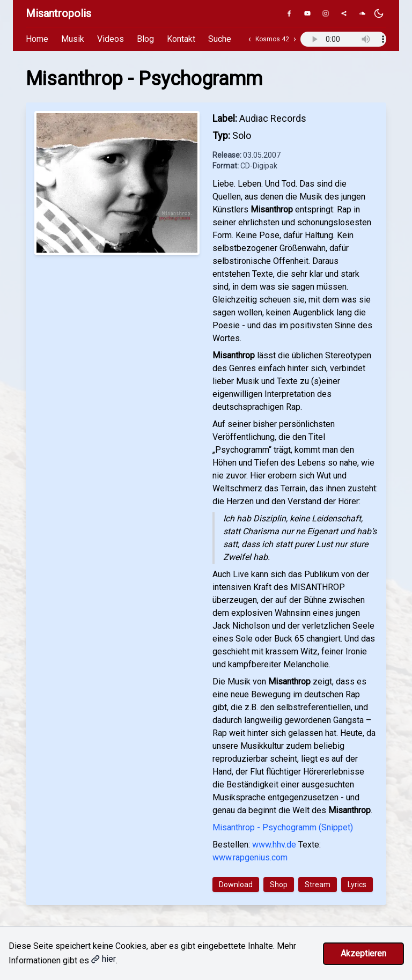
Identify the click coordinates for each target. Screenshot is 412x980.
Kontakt (181, 39)
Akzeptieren (363, 953)
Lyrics (357, 885)
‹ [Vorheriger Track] (250, 39)
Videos (111, 39)
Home (37, 39)
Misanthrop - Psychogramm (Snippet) (283, 827)
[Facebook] (289, 13)
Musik (73, 39)
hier (104, 959)
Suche (220, 39)
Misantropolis (58, 13)
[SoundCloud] (362, 13)
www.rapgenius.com (250, 857)
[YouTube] (307, 13)
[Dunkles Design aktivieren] (379, 13)
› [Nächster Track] (295, 39)
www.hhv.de (274, 845)
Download (236, 885)
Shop (279, 885)
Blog (145, 39)
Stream (318, 885)
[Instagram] (326, 13)
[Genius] (344, 13)
